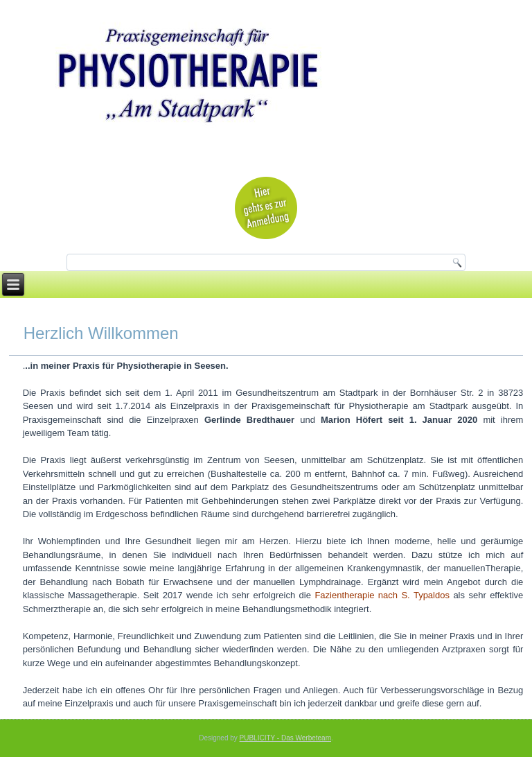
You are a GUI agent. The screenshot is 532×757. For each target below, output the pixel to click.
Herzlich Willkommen (101, 333)
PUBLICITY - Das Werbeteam (285, 738)
